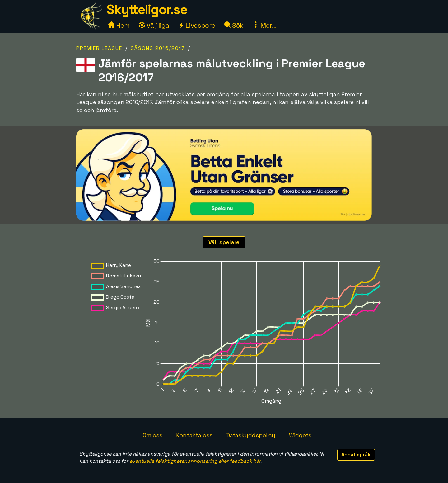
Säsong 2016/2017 (158, 48)
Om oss (153, 435)
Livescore (197, 25)
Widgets (300, 435)
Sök (234, 25)
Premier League (99, 48)
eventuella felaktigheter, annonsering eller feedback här (195, 461)
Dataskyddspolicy (251, 435)
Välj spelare (224, 242)
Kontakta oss (194, 435)
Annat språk (356, 455)
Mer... (264, 25)
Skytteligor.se (147, 9)
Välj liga (154, 25)
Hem (119, 25)
